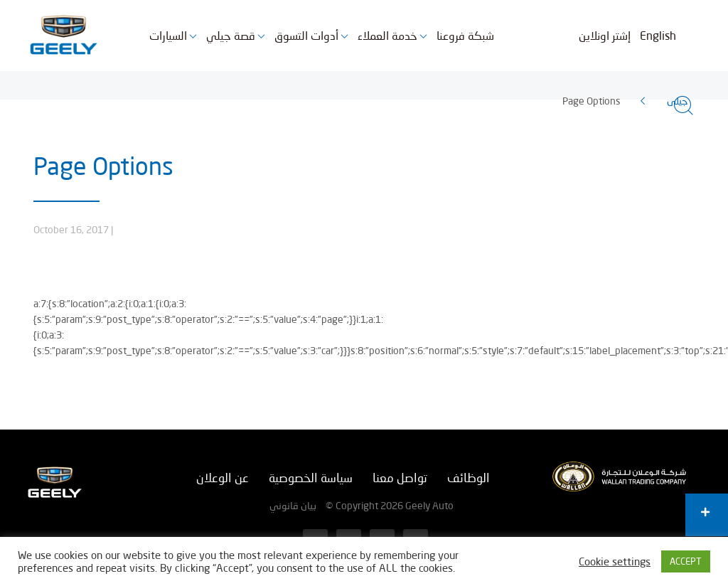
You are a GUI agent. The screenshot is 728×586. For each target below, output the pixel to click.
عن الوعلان (223, 478)
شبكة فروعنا (465, 35)
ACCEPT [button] (686, 561)
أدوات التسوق (306, 35)
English (658, 35)
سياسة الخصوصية (311, 478)
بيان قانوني (293, 505)
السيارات (168, 35)
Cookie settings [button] (615, 561)
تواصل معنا (400, 478)
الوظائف (469, 478)
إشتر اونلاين (605, 35)
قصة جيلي (231, 35)
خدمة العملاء (387, 35)
